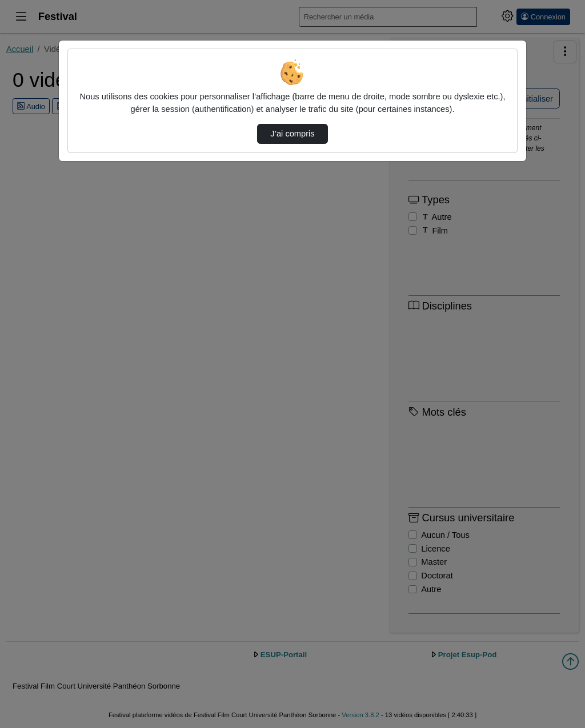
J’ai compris (292, 134)
